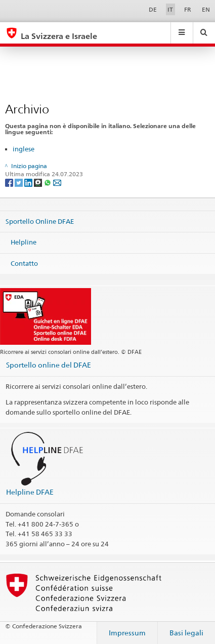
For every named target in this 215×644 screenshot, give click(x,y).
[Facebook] (10, 183)
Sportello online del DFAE (49, 365)
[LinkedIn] (29, 183)
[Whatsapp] (48, 183)
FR (188, 9)
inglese (24, 149)
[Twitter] (19, 183)
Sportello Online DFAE (40, 221)
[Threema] (39, 183)
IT (170, 9)
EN (206, 9)
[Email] (57, 183)
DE (153, 9)
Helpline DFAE (30, 492)
